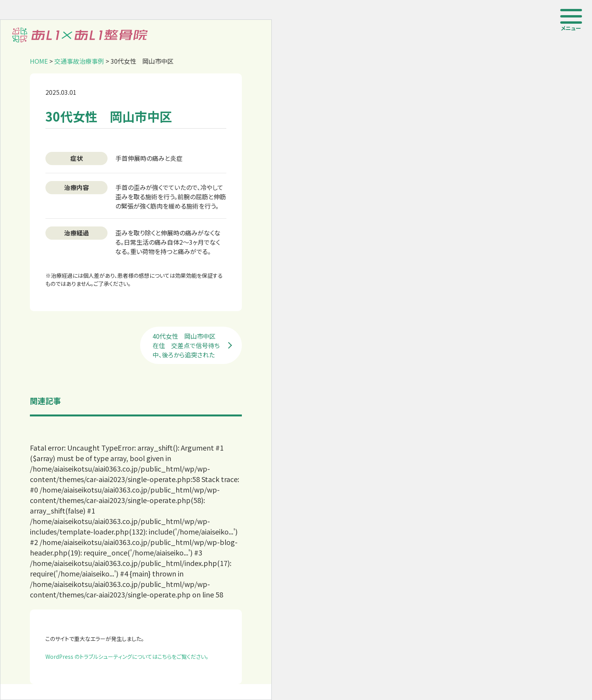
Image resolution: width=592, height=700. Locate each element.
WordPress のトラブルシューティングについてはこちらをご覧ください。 (127, 656)
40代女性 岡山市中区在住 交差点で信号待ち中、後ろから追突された (186, 345)
